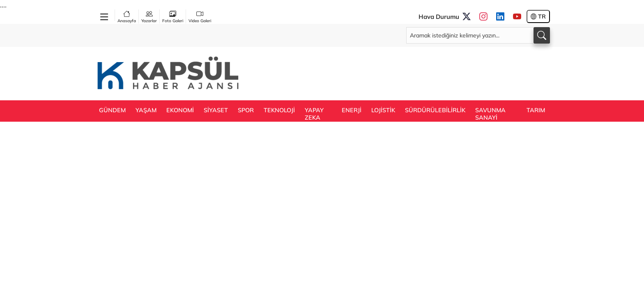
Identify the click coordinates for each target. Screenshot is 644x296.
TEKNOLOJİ (279, 110)
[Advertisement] (400, 73)
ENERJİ (352, 110)
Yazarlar (149, 16)
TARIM (536, 110)
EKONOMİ (180, 110)
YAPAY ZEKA (314, 114)
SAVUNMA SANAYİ (490, 114)
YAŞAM (146, 110)
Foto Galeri (173, 16)
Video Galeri (200, 16)
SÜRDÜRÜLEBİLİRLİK (435, 110)
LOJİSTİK (383, 110)
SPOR (246, 110)
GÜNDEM (112, 110)
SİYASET (216, 110)
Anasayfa (127, 16)
